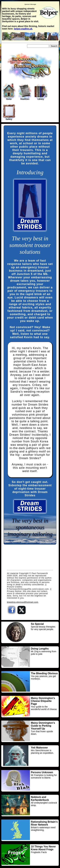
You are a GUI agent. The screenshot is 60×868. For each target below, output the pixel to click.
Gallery (9, 112)
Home (9, 92)
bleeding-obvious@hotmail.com (23, 602)
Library (41, 92)
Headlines (25, 92)
